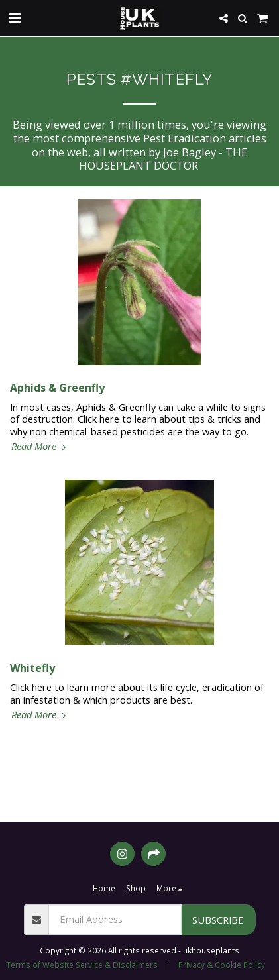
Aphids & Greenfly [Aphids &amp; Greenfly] (57, 388)
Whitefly (32, 668)
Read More (40, 446)
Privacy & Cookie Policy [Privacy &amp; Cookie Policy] (222, 965)
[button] (15, 18)
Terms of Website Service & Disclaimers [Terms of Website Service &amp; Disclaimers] (82, 965)
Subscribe (218, 920)
